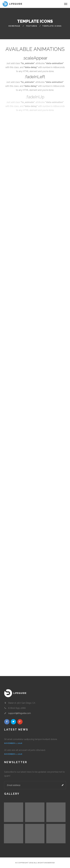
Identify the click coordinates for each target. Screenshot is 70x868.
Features (32, 26)
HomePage (14, 26)
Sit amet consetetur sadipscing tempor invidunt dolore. (31, 739)
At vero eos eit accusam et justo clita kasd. (25, 750)
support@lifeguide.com (20, 713)
